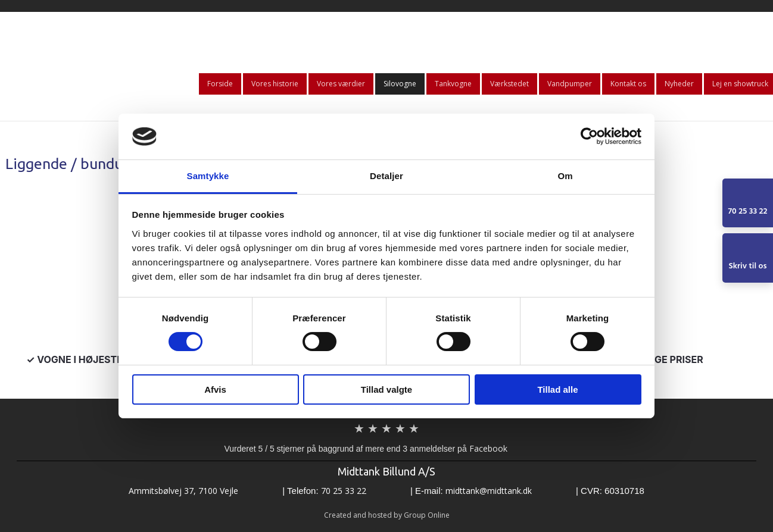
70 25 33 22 (344, 491)
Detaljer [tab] (386, 176)
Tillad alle (557, 389)
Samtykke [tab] (208, 176)
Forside (220, 84)
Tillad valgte (386, 389)
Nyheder (679, 84)
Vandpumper (570, 84)
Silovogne (400, 84)
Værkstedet (509, 84)
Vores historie (275, 84)
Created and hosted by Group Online (387, 515)
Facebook (488, 448)
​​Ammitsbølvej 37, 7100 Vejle (183, 491)
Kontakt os (628, 84)
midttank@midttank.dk (489, 491)
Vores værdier (341, 84)
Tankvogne (453, 84)
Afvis (215, 389)
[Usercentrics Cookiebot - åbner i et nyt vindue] (589, 136)
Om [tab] (565, 176)
